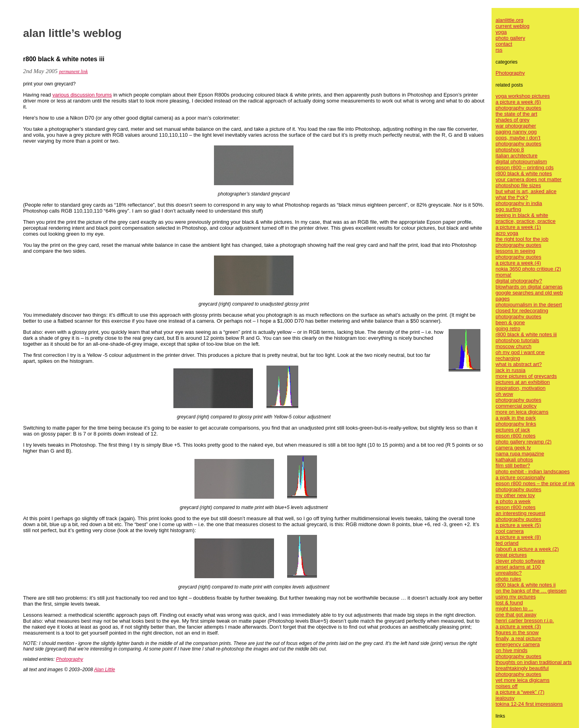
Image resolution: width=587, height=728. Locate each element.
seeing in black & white (522, 215)
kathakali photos (514, 460)
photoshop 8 (510, 150)
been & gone (510, 322)
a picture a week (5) (518, 525)
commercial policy (516, 406)
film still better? (513, 466)
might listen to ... (514, 609)
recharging (508, 358)
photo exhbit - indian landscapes (533, 471)
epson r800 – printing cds (525, 167)
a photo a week (513, 501)
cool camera (510, 531)
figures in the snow (517, 632)
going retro (508, 328)
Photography (70, 659)
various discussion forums (82, 95)
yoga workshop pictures (523, 96)
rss (499, 50)
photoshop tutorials (517, 340)
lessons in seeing (515, 251)
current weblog (512, 26)
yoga (501, 32)
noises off (506, 686)
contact (504, 44)
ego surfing (508, 209)
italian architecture (517, 156)
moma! (503, 275)
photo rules (508, 579)
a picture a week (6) (518, 102)
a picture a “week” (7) (520, 692)
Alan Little (105, 670)
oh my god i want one (520, 352)
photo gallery (510, 38)
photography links (516, 424)
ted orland (507, 543)
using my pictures (516, 597)
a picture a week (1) (518, 227)
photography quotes (518, 108)
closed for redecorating (522, 311)
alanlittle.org (509, 20)
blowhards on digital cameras (529, 287)
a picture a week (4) (518, 263)
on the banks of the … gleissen (531, 591)
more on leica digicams (522, 412)
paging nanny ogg (516, 132)
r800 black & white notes (524, 173)
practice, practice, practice (526, 221)
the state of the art (516, 114)
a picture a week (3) (518, 626)
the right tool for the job (522, 239)
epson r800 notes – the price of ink (535, 483)
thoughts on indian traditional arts (534, 662)
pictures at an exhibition (523, 382)
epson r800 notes (515, 436)
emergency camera (518, 644)
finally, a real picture (518, 638)
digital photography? (519, 281)
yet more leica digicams (523, 680)
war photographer (516, 126)
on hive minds (511, 650)
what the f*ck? (512, 197)
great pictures (511, 555)
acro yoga (507, 233)
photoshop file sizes (518, 185)
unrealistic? (509, 573)
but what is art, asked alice (526, 191)
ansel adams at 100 (518, 567)
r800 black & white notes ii (526, 585)
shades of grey (512, 120)
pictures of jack (513, 430)
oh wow (504, 394)
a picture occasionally (520, 477)
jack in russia (510, 370)
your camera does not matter (529, 179)
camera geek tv (513, 448)
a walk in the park (516, 418)
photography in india (519, 203)
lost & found (509, 603)
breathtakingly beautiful (522, 668)
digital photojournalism (521, 162)
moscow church (513, 346)
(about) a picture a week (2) (527, 549)
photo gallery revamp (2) (524, 442)
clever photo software (520, 561)
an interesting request (520, 513)
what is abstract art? (519, 364)
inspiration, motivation (521, 388)
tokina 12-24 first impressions (529, 704)
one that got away (516, 615)
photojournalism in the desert (529, 305)
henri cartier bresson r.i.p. (525, 621)
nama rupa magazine (520, 454)
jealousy (505, 698)
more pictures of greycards (526, 376)
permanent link (73, 72)
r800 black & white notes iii (526, 334)
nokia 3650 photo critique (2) (528, 269)
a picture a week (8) (518, 537)
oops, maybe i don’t (518, 138)
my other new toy (515, 495)
